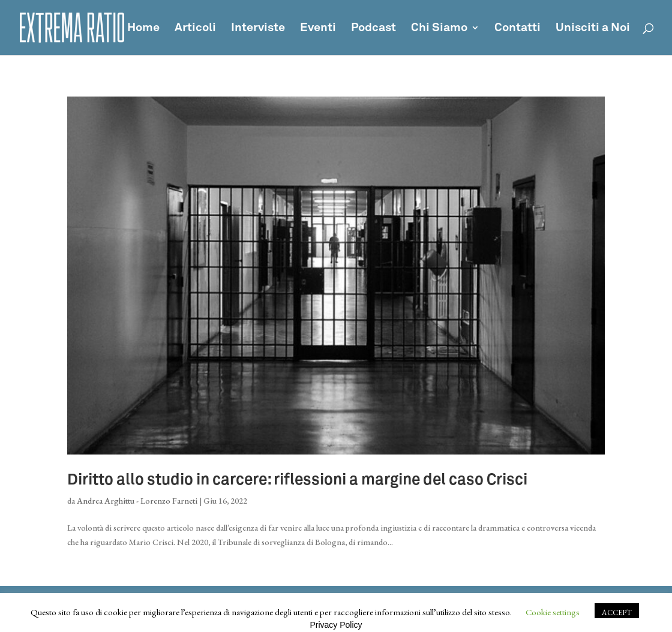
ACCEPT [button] (617, 613)
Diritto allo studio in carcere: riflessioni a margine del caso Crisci (297, 480)
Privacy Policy (336, 625)
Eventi (318, 28)
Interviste (258, 28)
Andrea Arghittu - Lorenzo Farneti (137, 501)
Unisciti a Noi (593, 28)
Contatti (517, 28)
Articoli (195, 28)
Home (143, 28)
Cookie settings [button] (553, 612)
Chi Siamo (439, 28)
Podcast (373, 28)
